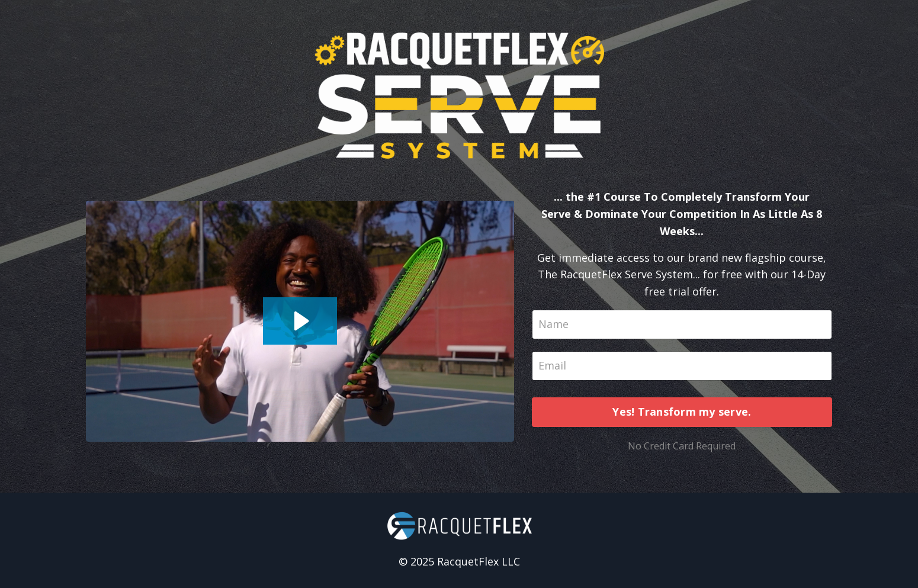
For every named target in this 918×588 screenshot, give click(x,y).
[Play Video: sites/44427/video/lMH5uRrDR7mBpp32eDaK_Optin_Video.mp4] (300, 321)
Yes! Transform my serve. (682, 412)
